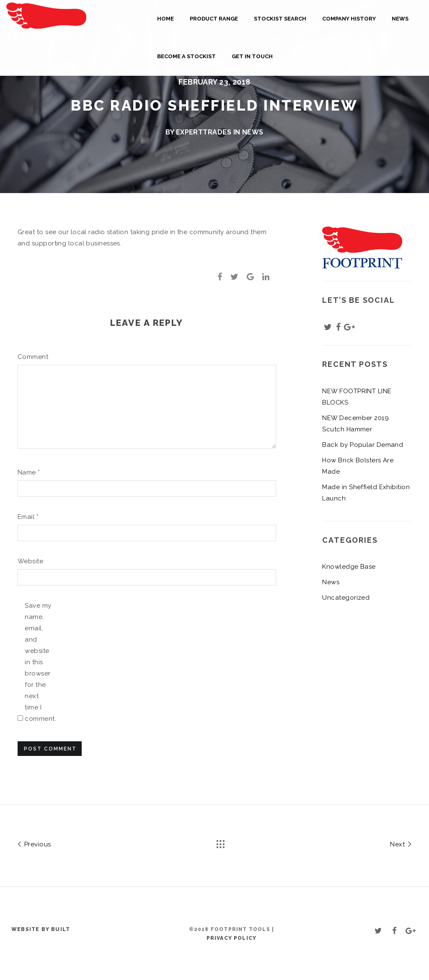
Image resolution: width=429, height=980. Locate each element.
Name (29, 472)
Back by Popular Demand (363, 445)
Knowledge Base (349, 567)
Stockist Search (280, 19)
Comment (31, 357)
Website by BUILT (41, 929)
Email (28, 517)
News (400, 19)
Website (30, 561)
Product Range (214, 19)
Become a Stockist (186, 56)
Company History (349, 19)
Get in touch (252, 56)
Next (401, 844)
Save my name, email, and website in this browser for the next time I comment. (38, 662)
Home (165, 19)
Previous (34, 844)
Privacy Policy (232, 938)
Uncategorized (346, 598)
